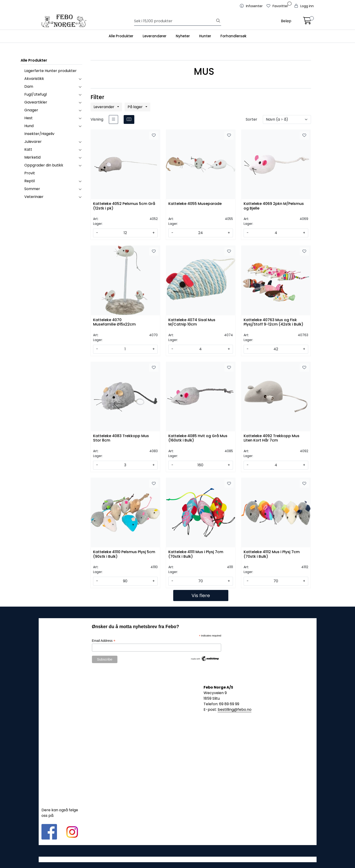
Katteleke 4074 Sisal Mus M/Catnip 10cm (192, 322)
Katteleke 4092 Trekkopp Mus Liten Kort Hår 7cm (272, 438)
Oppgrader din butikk (44, 165)
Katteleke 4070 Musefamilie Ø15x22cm (114, 322)
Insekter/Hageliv (39, 134)
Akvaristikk (34, 79)
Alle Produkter (121, 36)
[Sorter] (287, 119)
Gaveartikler (36, 102)
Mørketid (32, 157)
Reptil (30, 181)
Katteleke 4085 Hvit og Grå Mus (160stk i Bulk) (198, 438)
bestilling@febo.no (235, 710)
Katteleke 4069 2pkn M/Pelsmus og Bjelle (274, 206)
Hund (29, 126)
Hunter (205, 36)
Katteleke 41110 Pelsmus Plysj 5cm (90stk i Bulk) (124, 554)
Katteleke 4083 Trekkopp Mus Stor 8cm (121, 438)
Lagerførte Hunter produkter (50, 71)
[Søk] (175, 21)
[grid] (129, 119)
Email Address (104, 641)
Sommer (32, 189)
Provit (30, 173)
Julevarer (33, 142)
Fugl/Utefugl (36, 94)
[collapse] (80, 79)
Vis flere (201, 595)
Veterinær (34, 197)
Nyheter (183, 36)
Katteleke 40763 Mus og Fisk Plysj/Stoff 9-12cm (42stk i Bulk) (273, 322)
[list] (113, 119)
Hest (28, 118)
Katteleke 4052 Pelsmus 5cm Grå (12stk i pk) (124, 206)
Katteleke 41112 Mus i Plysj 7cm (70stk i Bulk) (272, 554)
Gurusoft (177, 859)
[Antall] (125, 233)
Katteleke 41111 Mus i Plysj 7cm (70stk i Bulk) (196, 554)
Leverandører (155, 36)
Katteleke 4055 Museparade (195, 204)
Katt (28, 149)
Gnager (31, 110)
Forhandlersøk (233, 36)
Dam (29, 86)
